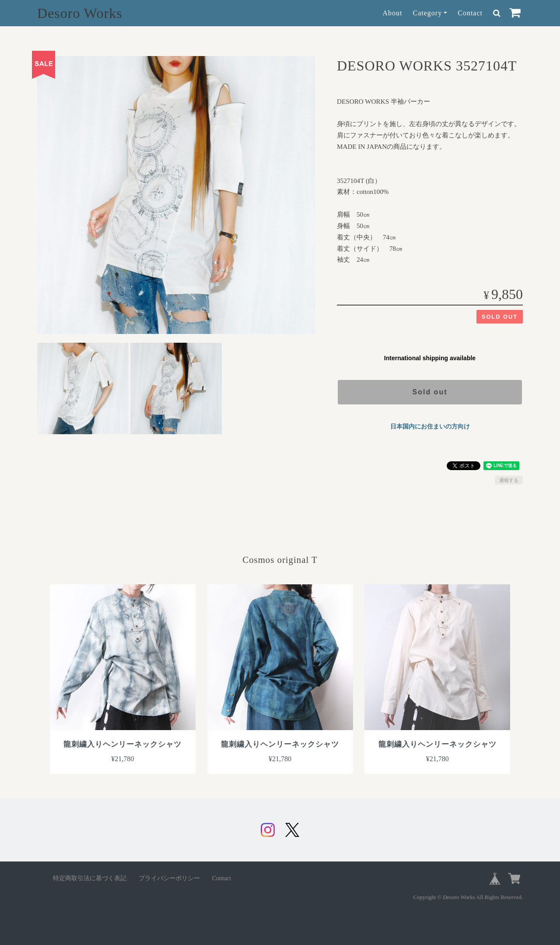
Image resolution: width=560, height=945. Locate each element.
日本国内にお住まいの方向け (430, 426)
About (393, 13)
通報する (509, 480)
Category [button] (428, 13)
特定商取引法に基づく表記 (90, 878)
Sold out (430, 392)
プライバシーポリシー (169, 878)
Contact (470, 13)
